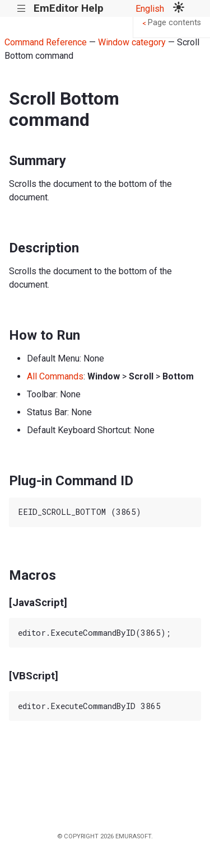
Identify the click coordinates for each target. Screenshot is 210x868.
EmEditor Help (69, 8)
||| (22, 9)
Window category (132, 42)
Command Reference (46, 42)
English (150, 9)
